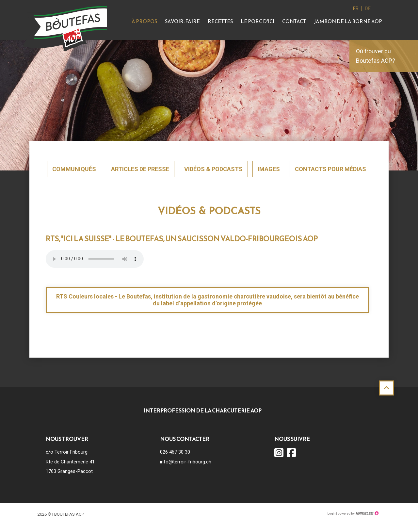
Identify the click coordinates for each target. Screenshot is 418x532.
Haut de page (386, 388)
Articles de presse (140, 169)
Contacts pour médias (330, 169)
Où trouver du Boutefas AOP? (376, 56)
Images (269, 169)
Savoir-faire (182, 21)
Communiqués (74, 169)
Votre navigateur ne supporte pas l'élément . (95, 259)
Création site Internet (358, 513)
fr (356, 8)
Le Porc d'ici (257, 21)
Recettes (220, 21)
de (368, 8)
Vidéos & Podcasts (213, 169)
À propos (144, 21)
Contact (294, 21)
